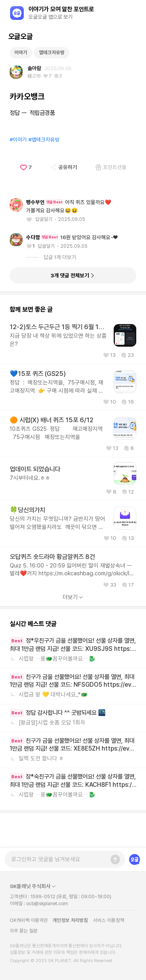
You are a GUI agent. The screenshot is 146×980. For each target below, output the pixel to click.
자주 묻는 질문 (24, 931)
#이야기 (18, 174)
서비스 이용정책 (109, 920)
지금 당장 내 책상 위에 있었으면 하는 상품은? (58, 374)
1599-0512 (43, 896)
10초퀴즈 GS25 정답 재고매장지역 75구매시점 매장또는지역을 (57, 467)
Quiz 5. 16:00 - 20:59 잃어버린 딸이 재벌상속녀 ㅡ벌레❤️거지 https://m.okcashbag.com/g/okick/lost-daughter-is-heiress (73, 604)
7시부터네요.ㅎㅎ (30, 512)
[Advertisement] (73, 60)
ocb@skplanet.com (47, 904)
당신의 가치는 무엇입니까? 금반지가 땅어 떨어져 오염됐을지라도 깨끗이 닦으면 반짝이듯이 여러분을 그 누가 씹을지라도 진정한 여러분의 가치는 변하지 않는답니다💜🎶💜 (57, 558)
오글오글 (20, 36)
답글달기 (44, 253)
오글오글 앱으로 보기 (51, 17)
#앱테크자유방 (44, 174)
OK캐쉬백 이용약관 (29, 920)
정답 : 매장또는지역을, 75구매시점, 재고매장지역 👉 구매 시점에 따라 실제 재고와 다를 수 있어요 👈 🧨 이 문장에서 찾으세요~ (58, 421)
